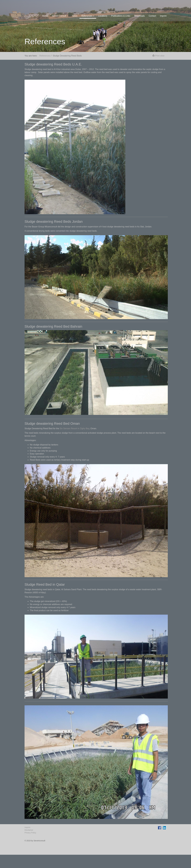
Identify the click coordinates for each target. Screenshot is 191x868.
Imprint (163, 16)
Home (45, 16)
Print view (158, 56)
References (45, 56)
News (75, 16)
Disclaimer (29, 830)
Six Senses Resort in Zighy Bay (74, 428)
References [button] (88, 16)
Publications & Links (121, 16)
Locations (103, 16)
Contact (152, 16)
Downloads (139, 16)
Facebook (160, 827)
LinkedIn (165, 827)
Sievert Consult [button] (60, 16)
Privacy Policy (30, 833)
